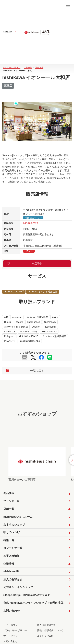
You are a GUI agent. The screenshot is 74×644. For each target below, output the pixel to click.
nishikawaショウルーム (18, 517)
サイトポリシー (12, 625)
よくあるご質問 (45, 636)
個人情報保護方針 (46, 625)
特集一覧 (9, 540)
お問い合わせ (10, 641)
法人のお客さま (13, 579)
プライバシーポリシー (15, 630)
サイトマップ (10, 636)
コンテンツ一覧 (13, 548)
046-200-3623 (30, 223)
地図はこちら (33, 218)
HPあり (29, 251)
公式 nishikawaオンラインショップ (35, 603)
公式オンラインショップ (18, 587)
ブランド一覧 (11, 501)
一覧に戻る (25, 371)
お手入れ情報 (11, 556)
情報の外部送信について (50, 630)
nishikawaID (11, 571)
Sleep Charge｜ (27, 595)
